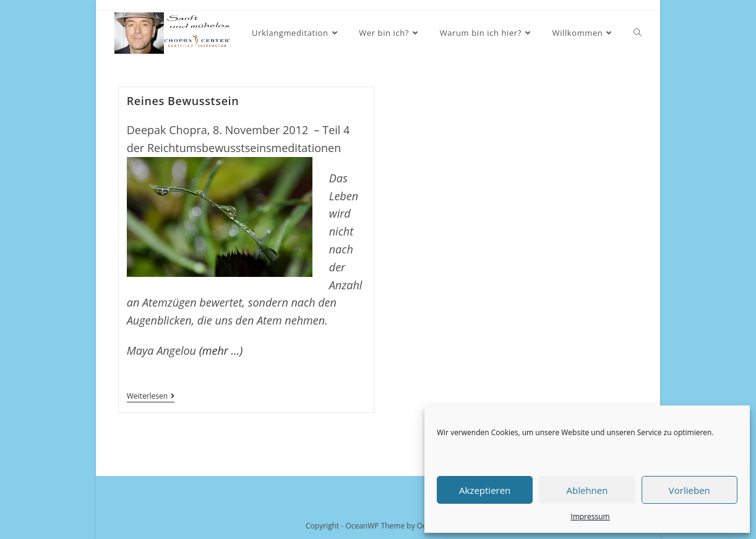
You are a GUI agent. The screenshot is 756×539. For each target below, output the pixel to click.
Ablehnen (587, 490)
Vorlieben (689, 490)
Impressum (590, 516)
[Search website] (638, 33)
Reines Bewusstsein (183, 101)
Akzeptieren (485, 490)
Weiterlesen (151, 397)
